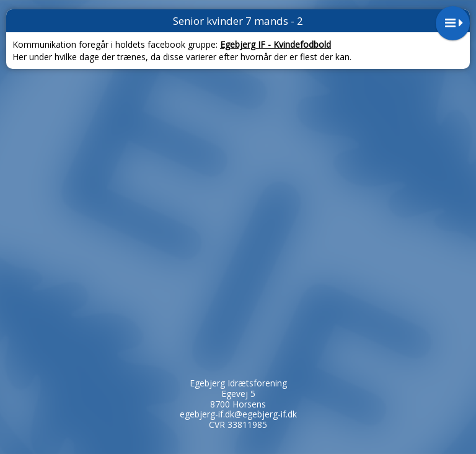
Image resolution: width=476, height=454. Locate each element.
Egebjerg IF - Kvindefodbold (275, 44)
